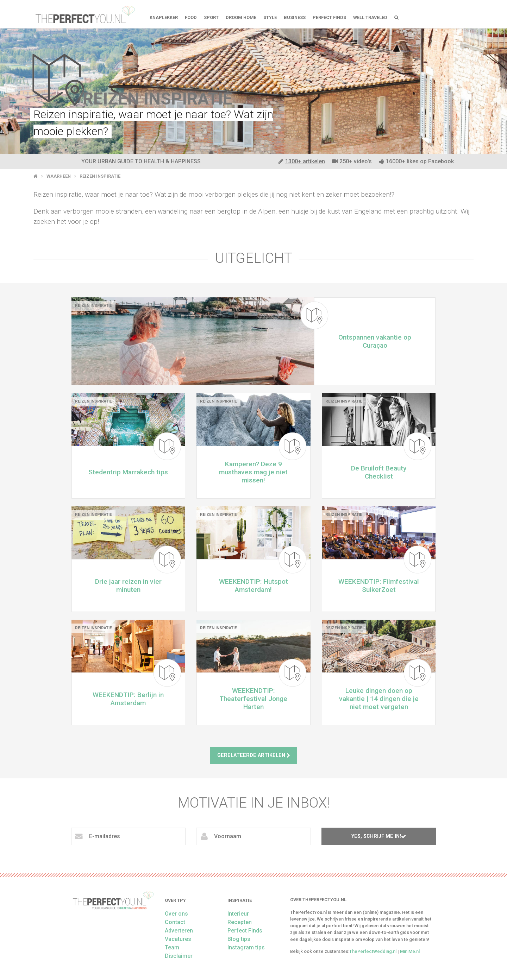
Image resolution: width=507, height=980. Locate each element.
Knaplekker (164, 17)
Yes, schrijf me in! (379, 836)
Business (295, 17)
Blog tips (239, 939)
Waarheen (59, 176)
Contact (175, 922)
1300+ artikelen (302, 161)
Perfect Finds (329, 17)
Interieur (238, 914)
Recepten (240, 922)
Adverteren (179, 931)
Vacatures (178, 939)
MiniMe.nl (410, 951)
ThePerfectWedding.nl (373, 951)
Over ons (176, 914)
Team (172, 947)
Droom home (241, 17)
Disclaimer (179, 956)
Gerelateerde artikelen (254, 755)
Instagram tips (246, 947)
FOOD (191, 17)
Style (270, 17)
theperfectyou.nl (84, 14)
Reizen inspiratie (100, 176)
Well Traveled (370, 17)
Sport (211, 17)
